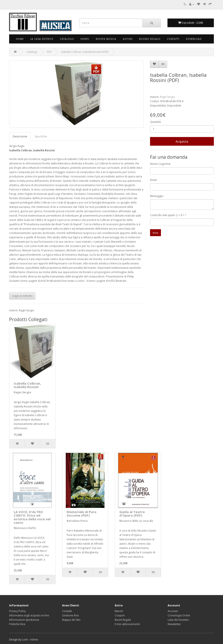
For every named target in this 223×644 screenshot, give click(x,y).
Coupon (120, 615)
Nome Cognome (160, 164)
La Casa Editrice (42, 39)
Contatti (173, 39)
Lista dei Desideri (178, 620)
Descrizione (20, 136)
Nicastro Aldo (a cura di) (136, 521)
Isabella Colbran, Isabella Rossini (27, 385)
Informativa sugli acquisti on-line (29, 615)
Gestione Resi (70, 615)
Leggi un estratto (22, 296)
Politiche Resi (17, 624)
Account (173, 611)
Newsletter (174, 624)
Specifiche (41, 136)
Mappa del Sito (71, 620)
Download (194, 39)
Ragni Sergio (167, 97)
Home (20, 39)
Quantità (155, 122)
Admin (34, 640)
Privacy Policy (17, 611)
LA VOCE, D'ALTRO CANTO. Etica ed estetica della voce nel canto (32, 517)
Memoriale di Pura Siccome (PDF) (81, 514)
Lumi (25, 640)
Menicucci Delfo (25, 528)
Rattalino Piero (77, 521)
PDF (49, 52)
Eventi (85, 39)
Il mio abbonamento (127, 624)
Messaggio (157, 196)
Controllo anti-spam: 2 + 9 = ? (168, 215)
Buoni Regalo (123, 620)
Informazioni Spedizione (24, 620)
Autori (128, 39)
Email (153, 180)
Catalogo (67, 39)
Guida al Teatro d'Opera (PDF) (132, 514)
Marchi (119, 611)
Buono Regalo (150, 39)
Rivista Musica (106, 39)
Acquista (182, 141)
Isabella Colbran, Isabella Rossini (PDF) (85, 52)
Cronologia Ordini (179, 615)
